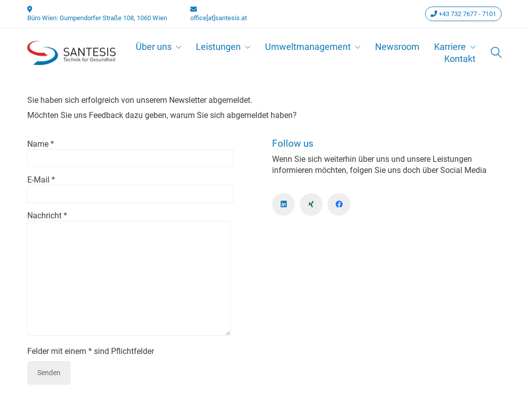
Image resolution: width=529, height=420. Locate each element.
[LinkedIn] (283, 204)
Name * (130, 151)
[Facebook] (339, 204)
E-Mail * (130, 187)
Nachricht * (129, 274)
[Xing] (311, 204)
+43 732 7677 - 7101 (463, 14)
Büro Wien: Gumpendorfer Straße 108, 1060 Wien (97, 18)
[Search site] (496, 54)
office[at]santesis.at (219, 18)
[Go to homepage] (71, 53)
